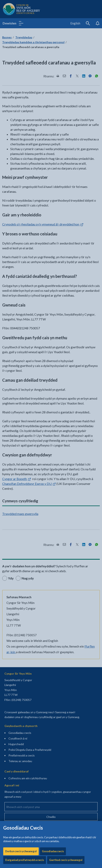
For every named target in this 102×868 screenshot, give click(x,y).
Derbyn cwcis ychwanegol (21, 129)
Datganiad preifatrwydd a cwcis (25, 137)
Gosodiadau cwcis (53, 129)
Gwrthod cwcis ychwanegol (66, 137)
